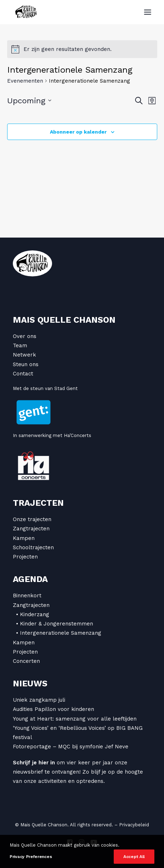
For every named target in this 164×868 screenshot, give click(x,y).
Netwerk (24, 355)
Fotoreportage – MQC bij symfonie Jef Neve (71, 747)
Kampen (24, 538)
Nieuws (30, 684)
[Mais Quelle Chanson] (26, 12)
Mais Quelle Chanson (64, 320)
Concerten (26, 661)
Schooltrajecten (33, 547)
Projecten (25, 557)
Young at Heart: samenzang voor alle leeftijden (75, 719)
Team (20, 345)
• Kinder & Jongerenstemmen (55, 624)
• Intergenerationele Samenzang (59, 633)
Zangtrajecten (31, 529)
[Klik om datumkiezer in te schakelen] (29, 101)
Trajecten (38, 503)
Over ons (25, 336)
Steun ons (26, 364)
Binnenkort (27, 596)
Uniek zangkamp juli (39, 700)
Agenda (30, 579)
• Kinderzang (33, 614)
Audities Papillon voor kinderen (53, 709)
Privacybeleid (134, 825)
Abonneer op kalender (78, 132)
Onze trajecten (32, 519)
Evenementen (25, 81)
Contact (23, 374)
